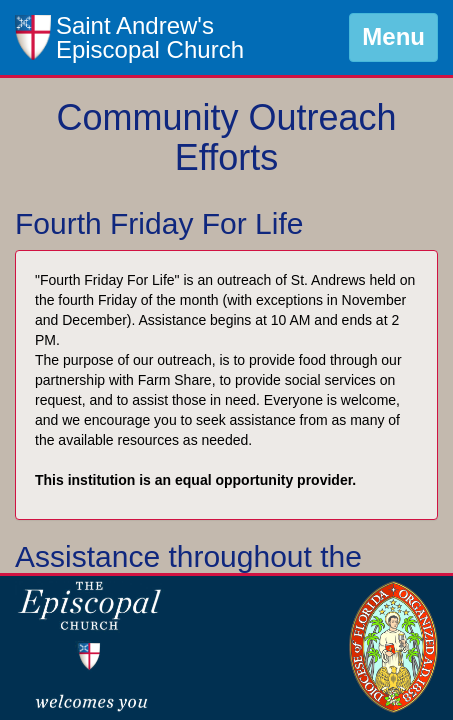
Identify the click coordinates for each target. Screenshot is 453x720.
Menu (393, 36)
